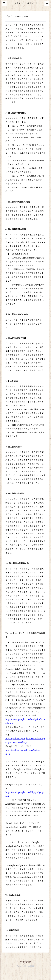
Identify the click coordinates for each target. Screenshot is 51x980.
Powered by (26, 966)
